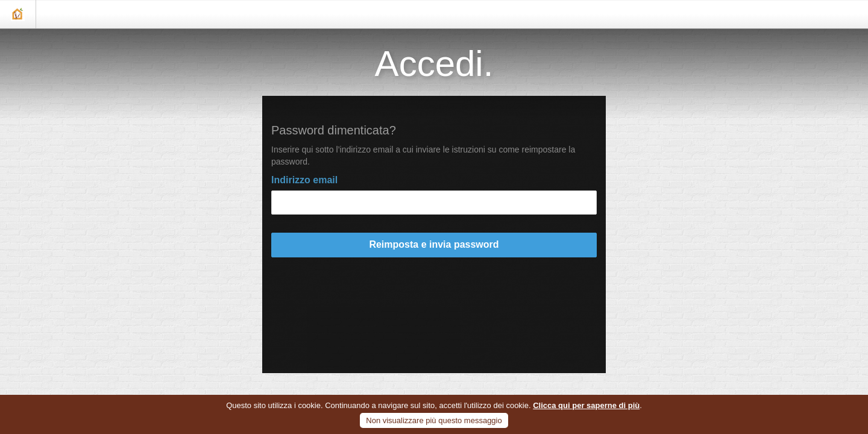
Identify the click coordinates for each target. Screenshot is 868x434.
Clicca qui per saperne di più (586, 405)
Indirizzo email (304, 180)
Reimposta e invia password (434, 244)
